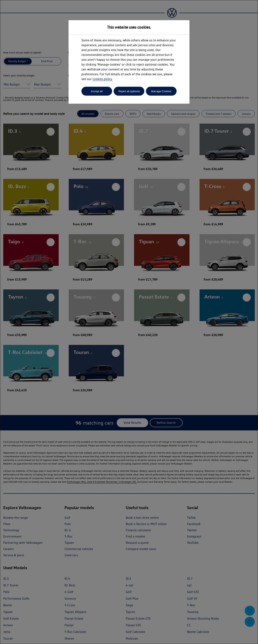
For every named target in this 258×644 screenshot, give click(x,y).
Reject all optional (129, 91)
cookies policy (102, 79)
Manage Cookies (161, 91)
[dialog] (129, 322)
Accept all (97, 91)
